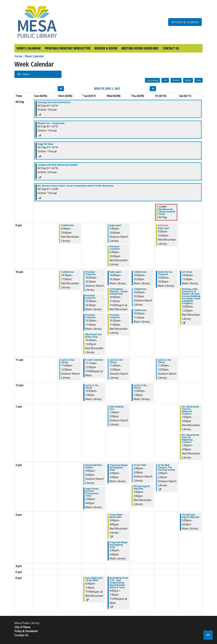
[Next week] (153, 89)
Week (188, 80)
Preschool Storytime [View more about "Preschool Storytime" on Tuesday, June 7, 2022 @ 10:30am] (90, 316)
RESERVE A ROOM (106, 48)
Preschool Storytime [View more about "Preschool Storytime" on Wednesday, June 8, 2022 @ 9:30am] (115, 248)
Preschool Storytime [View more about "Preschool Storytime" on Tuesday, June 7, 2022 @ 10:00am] (90, 273)
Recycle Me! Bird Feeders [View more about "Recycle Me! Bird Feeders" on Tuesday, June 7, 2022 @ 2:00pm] (93, 466)
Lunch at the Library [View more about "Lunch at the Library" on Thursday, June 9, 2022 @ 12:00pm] (140, 386)
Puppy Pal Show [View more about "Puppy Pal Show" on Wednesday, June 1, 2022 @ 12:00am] (45, 144)
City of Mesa (22, 627)
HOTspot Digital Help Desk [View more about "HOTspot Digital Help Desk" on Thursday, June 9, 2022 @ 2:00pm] (142, 487)
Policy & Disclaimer (26, 631)
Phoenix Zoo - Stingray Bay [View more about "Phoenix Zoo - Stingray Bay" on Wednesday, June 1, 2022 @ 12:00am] (51, 123)
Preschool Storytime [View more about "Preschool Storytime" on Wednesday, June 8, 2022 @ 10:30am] (115, 316)
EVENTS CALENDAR (29, 48)
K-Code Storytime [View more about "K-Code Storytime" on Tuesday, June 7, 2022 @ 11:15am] (94, 360)
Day (199, 80)
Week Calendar (34, 56)
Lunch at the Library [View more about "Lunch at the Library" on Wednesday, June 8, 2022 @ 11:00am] (116, 361)
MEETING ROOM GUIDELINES (140, 48)
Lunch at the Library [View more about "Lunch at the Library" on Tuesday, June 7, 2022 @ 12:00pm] (92, 386)
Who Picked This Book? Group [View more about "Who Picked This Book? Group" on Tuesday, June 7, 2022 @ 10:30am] (93, 336)
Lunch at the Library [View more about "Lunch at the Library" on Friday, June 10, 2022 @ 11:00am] (164, 361)
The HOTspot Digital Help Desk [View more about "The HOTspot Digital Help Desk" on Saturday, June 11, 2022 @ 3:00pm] (191, 516)
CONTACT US (171, 48)
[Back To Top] (208, 635)
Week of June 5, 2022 (107, 89)
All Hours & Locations (185, 22)
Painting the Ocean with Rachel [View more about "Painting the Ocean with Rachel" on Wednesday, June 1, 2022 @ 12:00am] (54, 102)
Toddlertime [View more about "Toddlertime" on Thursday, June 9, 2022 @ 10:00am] (140, 272)
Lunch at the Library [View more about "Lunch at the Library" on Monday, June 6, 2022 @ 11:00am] (68, 361)
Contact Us (21, 635)
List (165, 80)
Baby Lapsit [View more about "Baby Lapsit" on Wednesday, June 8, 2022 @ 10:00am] (115, 272)
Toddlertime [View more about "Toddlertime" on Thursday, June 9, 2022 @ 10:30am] (140, 310)
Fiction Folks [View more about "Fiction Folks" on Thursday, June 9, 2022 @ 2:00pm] (140, 465)
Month (176, 80)
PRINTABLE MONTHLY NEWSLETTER (68, 48)
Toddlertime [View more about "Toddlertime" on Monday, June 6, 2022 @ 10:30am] (67, 272)
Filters (26, 74)
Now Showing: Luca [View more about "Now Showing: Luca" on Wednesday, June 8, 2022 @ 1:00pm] (117, 408)
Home (18, 56)
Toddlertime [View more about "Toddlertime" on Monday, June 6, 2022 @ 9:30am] (67, 225)
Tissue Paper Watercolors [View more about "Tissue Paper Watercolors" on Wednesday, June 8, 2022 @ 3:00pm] (116, 516)
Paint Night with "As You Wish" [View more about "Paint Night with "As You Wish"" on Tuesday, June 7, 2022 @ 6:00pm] (94, 579)
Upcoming (152, 80)
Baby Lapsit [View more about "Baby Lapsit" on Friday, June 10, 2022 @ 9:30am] (164, 228)
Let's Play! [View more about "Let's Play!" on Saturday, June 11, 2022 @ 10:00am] (187, 272)
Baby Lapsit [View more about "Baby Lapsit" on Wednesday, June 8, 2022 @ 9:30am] (115, 225)
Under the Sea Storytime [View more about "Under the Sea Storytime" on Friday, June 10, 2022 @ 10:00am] (165, 273)
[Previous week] (61, 89)
